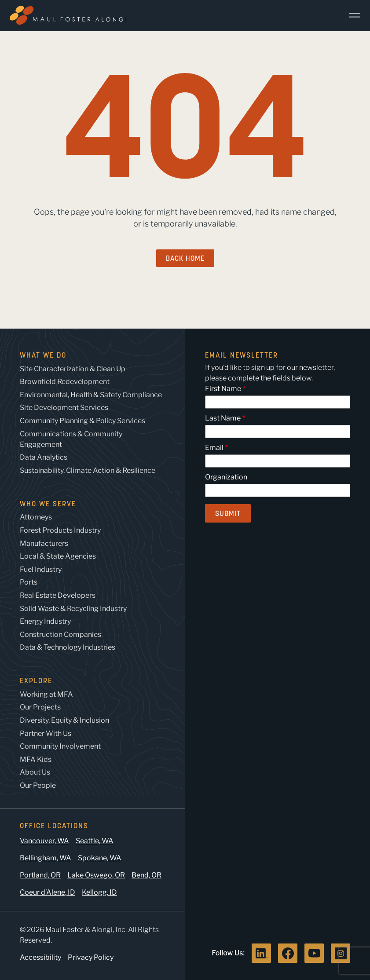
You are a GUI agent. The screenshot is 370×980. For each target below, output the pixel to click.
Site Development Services (64, 408)
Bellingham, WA (46, 858)
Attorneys (36, 517)
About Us (35, 772)
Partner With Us (46, 733)
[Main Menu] (352, 15)
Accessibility (40, 957)
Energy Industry (45, 621)
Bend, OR (147, 875)
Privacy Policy (91, 957)
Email (214, 448)
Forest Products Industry (60, 530)
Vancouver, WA (44, 841)
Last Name (223, 418)
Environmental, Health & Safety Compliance (91, 395)
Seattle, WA (95, 841)
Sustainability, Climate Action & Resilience (88, 470)
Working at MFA (46, 694)
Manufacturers (44, 543)
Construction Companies (60, 634)
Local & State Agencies (58, 556)
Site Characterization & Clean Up (73, 369)
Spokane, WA (100, 858)
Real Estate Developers (58, 595)
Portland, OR (40, 875)
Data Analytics (44, 457)
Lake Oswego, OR (96, 875)
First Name (223, 389)
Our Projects (40, 707)
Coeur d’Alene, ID (48, 892)
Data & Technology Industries (68, 647)
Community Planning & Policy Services (82, 421)
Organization (226, 477)
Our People (38, 785)
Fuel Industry (41, 569)
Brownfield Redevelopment (65, 382)
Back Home (185, 258)
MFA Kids (36, 759)
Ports (29, 582)
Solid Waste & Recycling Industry (73, 609)
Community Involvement (60, 746)
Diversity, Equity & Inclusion (64, 720)
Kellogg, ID (99, 892)
